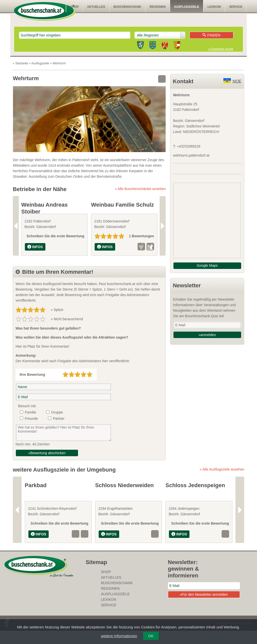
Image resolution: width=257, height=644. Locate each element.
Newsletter (187, 285)
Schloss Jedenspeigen (195, 499)
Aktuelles (96, 7)
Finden (211, 35)
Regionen (158, 7)
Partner (59, 432)
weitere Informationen (119, 636)
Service (236, 7)
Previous (16, 232)
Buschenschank (127, 7)
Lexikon (214, 7)
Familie (30, 426)
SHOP (75, 7)
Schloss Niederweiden (124, 499)
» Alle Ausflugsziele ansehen (222, 483)
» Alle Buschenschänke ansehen (140, 189)
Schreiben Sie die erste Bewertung (55, 249)
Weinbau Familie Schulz (122, 205)
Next (163, 232)
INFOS (35, 260)
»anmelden (207, 335)
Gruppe (57, 426)
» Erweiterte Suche (221, 49)
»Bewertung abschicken (47, 466)
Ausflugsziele (186, 7)
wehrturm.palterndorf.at (191, 155)
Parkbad (36, 499)
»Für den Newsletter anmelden (204, 608)
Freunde (31, 432)
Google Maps (207, 265)
